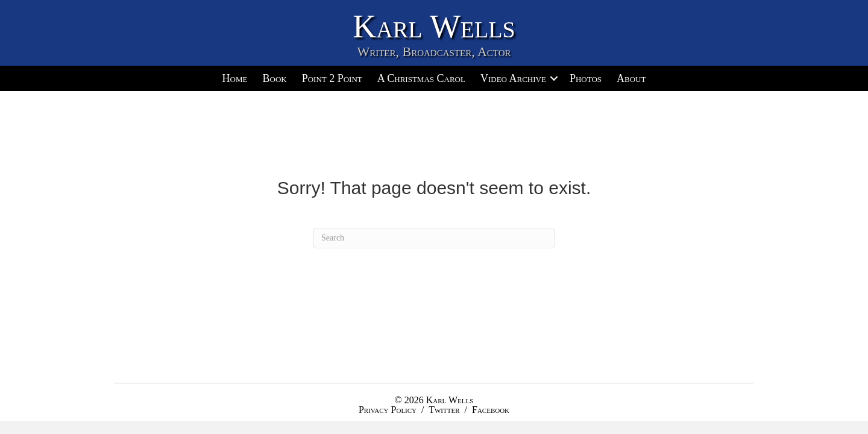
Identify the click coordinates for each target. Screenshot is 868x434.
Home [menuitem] (235, 78)
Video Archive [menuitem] (513, 78)
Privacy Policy (388, 410)
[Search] (434, 238)
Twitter (444, 410)
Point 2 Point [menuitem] (332, 78)
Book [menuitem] (274, 78)
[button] (554, 78)
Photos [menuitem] (586, 78)
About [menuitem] (631, 78)
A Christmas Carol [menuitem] (421, 78)
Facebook (491, 410)
